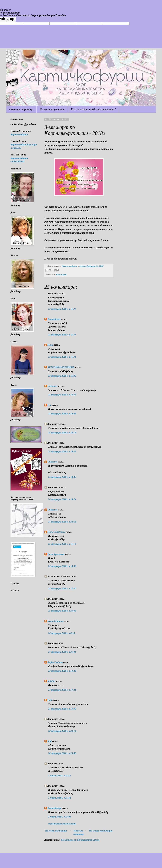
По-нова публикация (56, 831)
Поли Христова (56, 554)
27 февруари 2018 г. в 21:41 (62, 652)
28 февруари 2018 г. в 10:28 (62, 671)
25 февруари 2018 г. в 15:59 (62, 566)
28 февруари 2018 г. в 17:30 (62, 709)
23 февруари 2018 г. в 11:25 (62, 335)
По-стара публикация (101, 831)
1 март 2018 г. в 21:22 (59, 775)
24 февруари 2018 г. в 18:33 (62, 477)
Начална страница (21, 109)
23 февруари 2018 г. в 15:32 (62, 376)
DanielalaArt (54, 319)
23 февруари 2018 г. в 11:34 (62, 357)
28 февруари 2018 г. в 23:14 (62, 731)
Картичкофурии (19, 134)
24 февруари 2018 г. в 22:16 (62, 522)
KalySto (51, 681)
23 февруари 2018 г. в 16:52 (62, 395)
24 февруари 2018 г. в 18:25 (62, 451)
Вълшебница (54, 808)
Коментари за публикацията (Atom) (80, 840)
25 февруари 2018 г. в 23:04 (62, 611)
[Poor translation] (11, 19)
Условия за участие (52, 109)
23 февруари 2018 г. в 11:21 (62, 309)
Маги (50, 345)
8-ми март (61, 275)
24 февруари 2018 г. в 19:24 (62, 499)
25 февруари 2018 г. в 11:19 (62, 544)
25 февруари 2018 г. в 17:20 (62, 588)
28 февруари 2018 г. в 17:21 (62, 690)
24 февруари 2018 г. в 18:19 (62, 432)
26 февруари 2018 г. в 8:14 (61, 633)
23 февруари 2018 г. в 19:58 (62, 414)
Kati (49, 741)
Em (49, 405)
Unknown (52, 386)
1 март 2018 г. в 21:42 (59, 798)
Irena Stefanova (55, 621)
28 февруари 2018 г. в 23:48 (62, 753)
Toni (50, 700)
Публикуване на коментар (62, 824)
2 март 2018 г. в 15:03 (59, 817)
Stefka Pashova (55, 662)
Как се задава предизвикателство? (93, 109)
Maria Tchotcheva (56, 532)
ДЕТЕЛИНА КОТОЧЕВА (61, 367)
